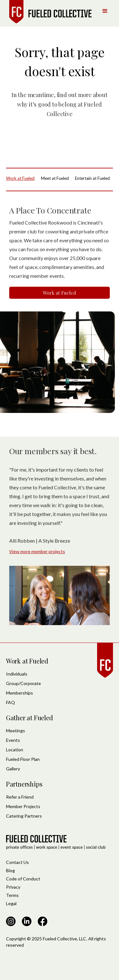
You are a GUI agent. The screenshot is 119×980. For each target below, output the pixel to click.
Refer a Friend (20, 797)
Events (13, 740)
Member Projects (23, 806)
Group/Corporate (23, 683)
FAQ (10, 702)
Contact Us (17, 862)
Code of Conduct (23, 879)
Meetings (16, 731)
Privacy (13, 887)
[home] (49, 12)
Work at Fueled (60, 293)
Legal (11, 903)
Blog (10, 870)
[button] (105, 11)
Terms (12, 895)
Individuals (17, 674)
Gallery (13, 769)
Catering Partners (24, 816)
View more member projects (37, 551)
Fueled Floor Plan (23, 759)
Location (15, 750)
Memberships (20, 693)
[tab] (22, 178)
